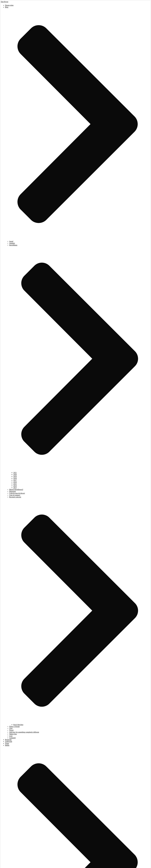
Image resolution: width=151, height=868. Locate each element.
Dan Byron (5, 2)
